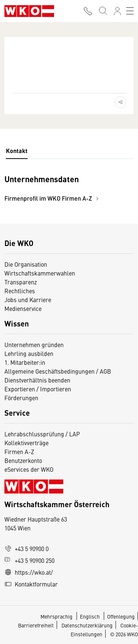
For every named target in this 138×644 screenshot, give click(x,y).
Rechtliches (20, 291)
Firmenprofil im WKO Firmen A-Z (53, 198)
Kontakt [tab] (17, 151)
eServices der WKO (29, 469)
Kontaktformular (31, 584)
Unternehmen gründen (34, 344)
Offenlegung (121, 616)
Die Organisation (26, 264)
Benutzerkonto (23, 460)
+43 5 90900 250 (29, 560)
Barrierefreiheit (36, 625)
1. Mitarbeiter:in (25, 362)
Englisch (90, 616)
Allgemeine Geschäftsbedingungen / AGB (58, 371)
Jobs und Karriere (28, 300)
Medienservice (23, 308)
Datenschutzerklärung (87, 625)
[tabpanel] (69, 188)
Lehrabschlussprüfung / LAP (42, 434)
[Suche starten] (103, 11)
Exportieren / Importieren (38, 389)
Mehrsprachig (57, 616)
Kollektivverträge (26, 443)
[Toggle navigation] (130, 11)
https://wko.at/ (29, 572)
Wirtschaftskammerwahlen (40, 273)
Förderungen (21, 398)
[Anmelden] (117, 11)
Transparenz (21, 282)
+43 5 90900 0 (26, 548)
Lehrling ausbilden (29, 353)
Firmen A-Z (19, 451)
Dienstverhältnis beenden (37, 380)
